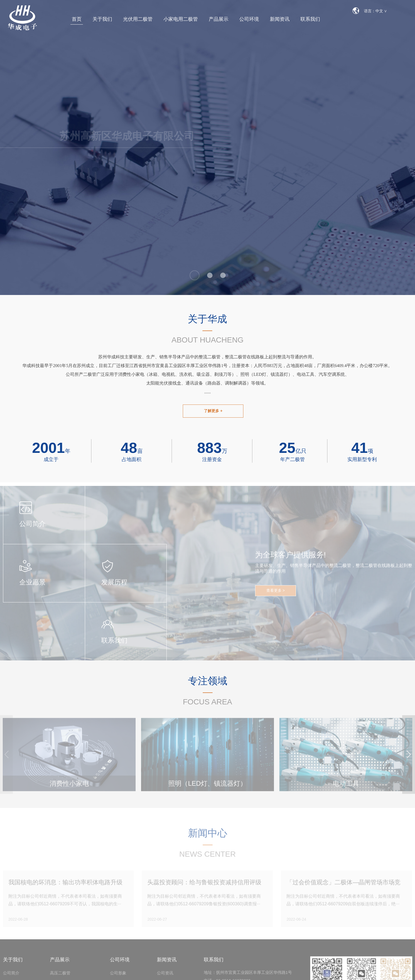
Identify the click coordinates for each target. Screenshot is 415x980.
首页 (77, 19)
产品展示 (219, 19)
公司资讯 (165, 976)
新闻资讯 (280, 19)
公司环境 (249, 19)
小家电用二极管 (181, 19)
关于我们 (102, 19)
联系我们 (310, 19)
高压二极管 (60, 976)
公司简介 (11, 976)
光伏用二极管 (138, 19)
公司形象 (118, 976)
